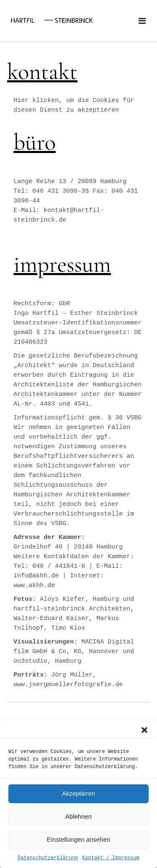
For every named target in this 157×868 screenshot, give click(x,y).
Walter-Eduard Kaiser (51, 619)
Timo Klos (68, 628)
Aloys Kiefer (62, 599)
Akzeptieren (78, 801)
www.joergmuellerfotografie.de (68, 685)
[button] (144, 738)
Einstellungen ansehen (79, 847)
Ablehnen (78, 824)
